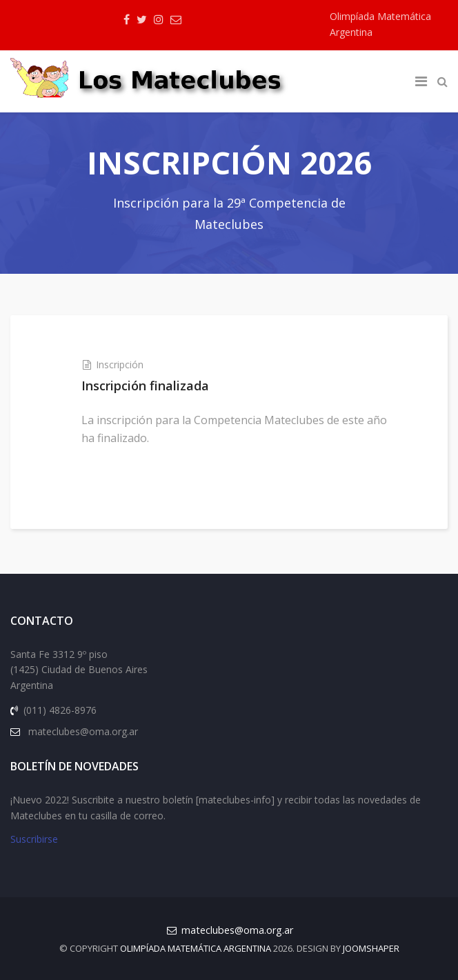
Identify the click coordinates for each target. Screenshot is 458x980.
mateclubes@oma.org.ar (237, 930)
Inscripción (120, 364)
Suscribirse (34, 839)
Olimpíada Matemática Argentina (196, 948)
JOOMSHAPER (371, 948)
